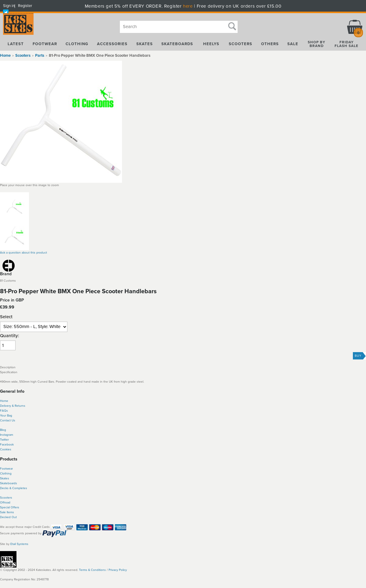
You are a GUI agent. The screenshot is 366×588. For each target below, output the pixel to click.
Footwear (6, 469)
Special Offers (10, 507)
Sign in (9, 6)
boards (12, 483)
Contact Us (8, 420)
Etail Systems (19, 544)
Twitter (4, 440)
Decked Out (8, 517)
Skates (5, 478)
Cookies (6, 449)
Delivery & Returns (13, 406)
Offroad (5, 503)
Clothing (6, 474)
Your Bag (6, 416)
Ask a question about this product (23, 253)
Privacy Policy (118, 570)
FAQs (4, 411)
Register (25, 6)
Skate (4, 483)
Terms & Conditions (92, 570)
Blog (3, 430)
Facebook (7, 445)
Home (5, 56)
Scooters (6, 498)
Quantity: (10, 336)
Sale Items (7, 512)
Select (6, 317)
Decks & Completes (14, 488)
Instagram (7, 435)
